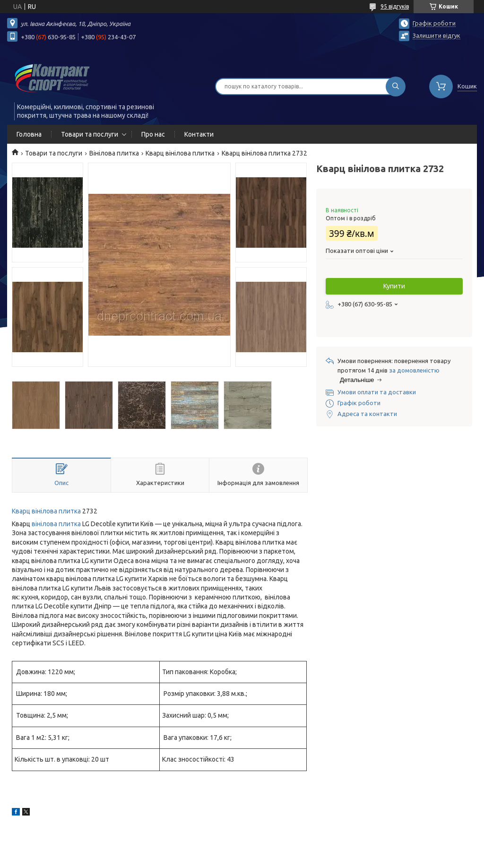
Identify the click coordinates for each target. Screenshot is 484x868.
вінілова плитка (56, 524)
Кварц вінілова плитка (180, 153)
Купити (394, 286)
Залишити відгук (436, 35)
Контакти (199, 134)
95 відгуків (395, 6)
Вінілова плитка (114, 153)
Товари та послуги (90, 134)
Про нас (153, 134)
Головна (29, 134)
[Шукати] (396, 87)
